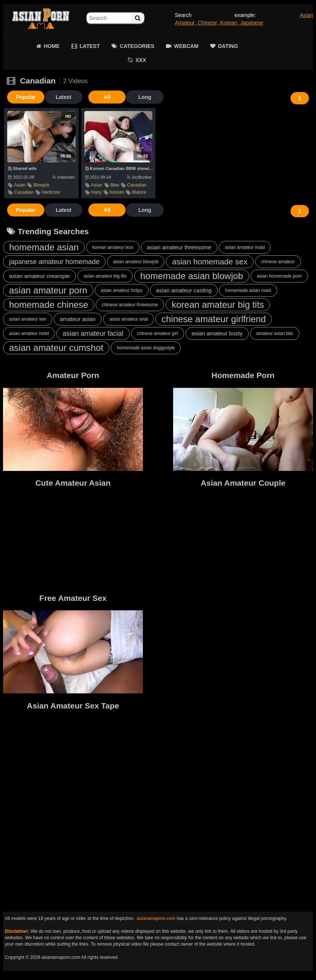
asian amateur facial (93, 333)
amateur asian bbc (275, 333)
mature (139, 192)
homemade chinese (49, 305)
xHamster (64, 177)
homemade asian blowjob (192, 276)
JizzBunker (139, 177)
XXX (141, 60)
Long (145, 97)
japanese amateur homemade (54, 262)
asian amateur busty (217, 333)
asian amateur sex (28, 319)
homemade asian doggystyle (146, 348)
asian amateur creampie (39, 276)
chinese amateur (278, 262)
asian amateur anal (129, 319)
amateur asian (78, 319)
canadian (24, 192)
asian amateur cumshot (56, 348)
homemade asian (44, 247)
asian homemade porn (279, 276)
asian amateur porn (48, 290)
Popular (26, 97)
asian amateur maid (245, 247)
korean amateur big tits (218, 305)
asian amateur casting (184, 290)
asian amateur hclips (122, 290)
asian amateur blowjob (136, 262)
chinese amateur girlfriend (214, 319)
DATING (228, 46)
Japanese (252, 23)
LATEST (90, 46)
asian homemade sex (210, 262)
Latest (63, 97)
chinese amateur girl (158, 333)
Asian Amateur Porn (41, 19)
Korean (229, 23)
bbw (115, 185)
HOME (52, 46)
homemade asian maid (248, 290)
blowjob (41, 185)
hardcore (51, 192)
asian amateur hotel (29, 333)
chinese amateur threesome (130, 305)
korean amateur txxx (113, 247)
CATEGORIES (137, 46)
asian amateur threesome (179, 247)
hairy (96, 192)
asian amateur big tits (105, 276)
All (107, 97)
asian (20, 185)
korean (117, 192)
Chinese (207, 23)
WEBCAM (186, 46)
